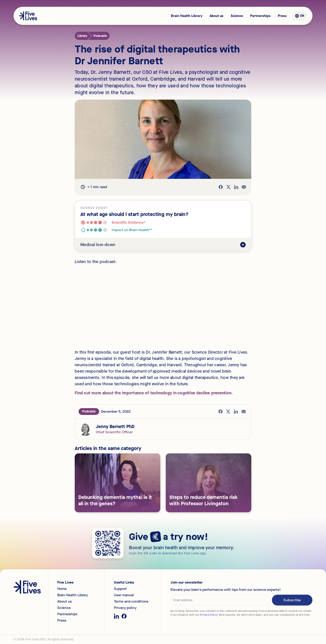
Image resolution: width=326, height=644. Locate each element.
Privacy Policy (209, 615)
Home (62, 589)
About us (217, 16)
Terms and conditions (131, 601)
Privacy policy (125, 608)
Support (120, 589)
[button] (299, 16)
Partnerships (260, 16)
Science (237, 16)
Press (282, 16)
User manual (124, 595)
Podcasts (89, 411)
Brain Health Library (187, 16)
